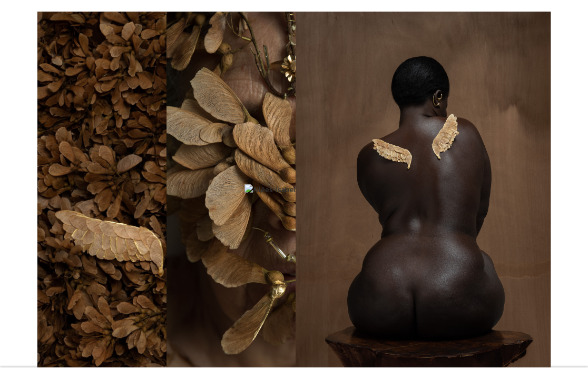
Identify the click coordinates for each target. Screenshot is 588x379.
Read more (294, 373)
